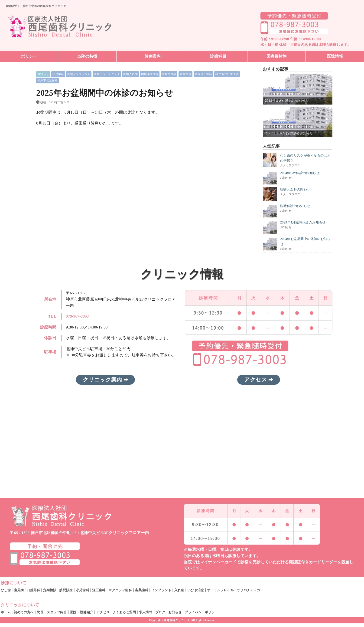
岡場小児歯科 (150, 74)
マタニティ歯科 (120, 590)
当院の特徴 (87, 56)
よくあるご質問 (124, 612)
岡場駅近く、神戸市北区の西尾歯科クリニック (36, 6)
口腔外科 (33, 590)
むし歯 (6, 590)
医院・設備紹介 (82, 612)
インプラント (161, 590)
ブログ (160, 612)
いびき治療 (196, 590)
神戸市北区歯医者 (227, 74)
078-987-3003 (77, 316)
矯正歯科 (99, 590)
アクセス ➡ (258, 380)
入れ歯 (179, 590)
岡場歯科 (185, 74)
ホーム (6, 612)
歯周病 (19, 590)
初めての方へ (24, 612)
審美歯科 (142, 590)
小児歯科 (58, 74)
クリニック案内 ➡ (105, 380)
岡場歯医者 (169, 74)
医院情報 (335, 56)
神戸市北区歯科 (47, 80)
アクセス (103, 612)
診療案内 (153, 56)
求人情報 (146, 612)
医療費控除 (277, 56)
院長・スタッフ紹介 (52, 612)
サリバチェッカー (250, 590)
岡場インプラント (79, 74)
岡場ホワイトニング (107, 74)
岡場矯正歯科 (203, 74)
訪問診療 (66, 590)
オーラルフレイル (220, 590)
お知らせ (43, 74)
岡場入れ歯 (130, 74)
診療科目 (218, 56)
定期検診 (50, 590)
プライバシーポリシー (201, 612)
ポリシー (29, 56)
